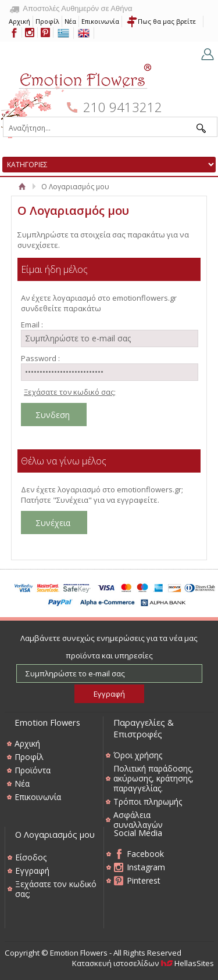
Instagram (146, 867)
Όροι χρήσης (138, 755)
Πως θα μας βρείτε (167, 21)
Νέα (70, 21)
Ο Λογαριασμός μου (55, 834)
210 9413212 (123, 107)
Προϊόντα (33, 770)
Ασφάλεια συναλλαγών (138, 820)
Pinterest (144, 880)
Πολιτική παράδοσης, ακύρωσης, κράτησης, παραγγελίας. (153, 778)
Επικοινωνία (100, 21)
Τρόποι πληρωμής (148, 801)
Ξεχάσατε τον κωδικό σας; (70, 392)
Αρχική (19, 21)
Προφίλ (47, 21)
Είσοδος (31, 857)
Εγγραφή (32, 871)
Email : (32, 325)
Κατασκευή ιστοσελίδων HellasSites (143, 963)
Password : (40, 358)
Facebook (145, 854)
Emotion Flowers (77, 97)
